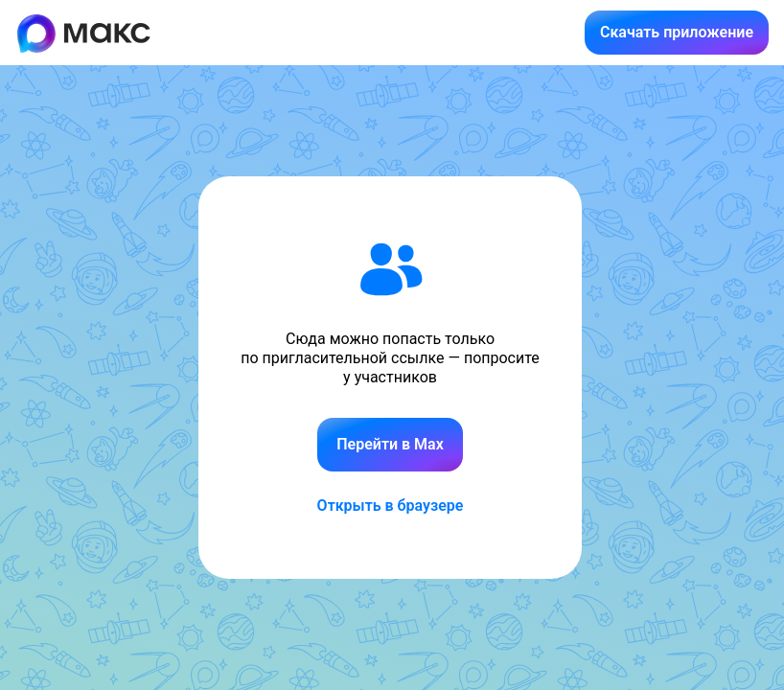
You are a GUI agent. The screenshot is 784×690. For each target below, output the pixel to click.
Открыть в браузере (391, 506)
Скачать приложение (677, 32)
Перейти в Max (390, 444)
